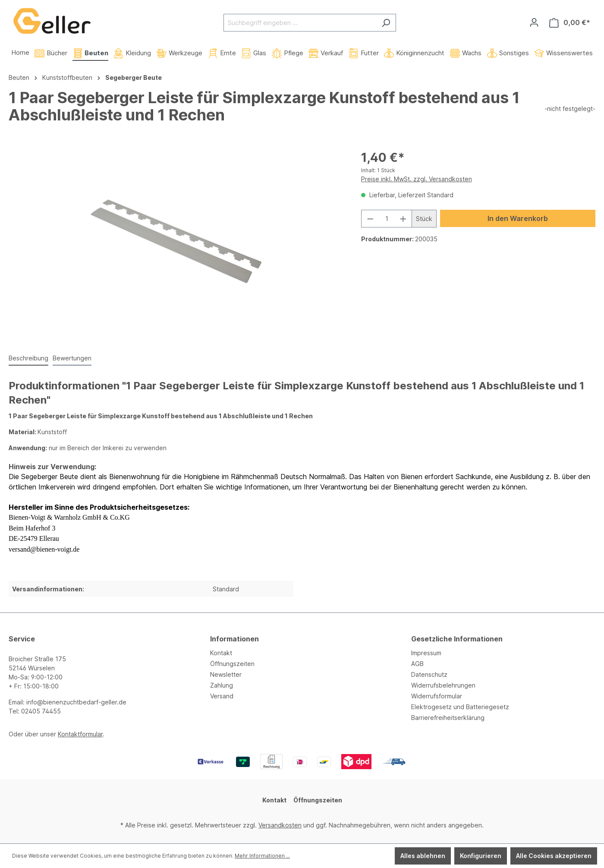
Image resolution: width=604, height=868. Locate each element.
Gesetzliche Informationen (457, 639)
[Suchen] (386, 23)
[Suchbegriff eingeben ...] (300, 23)
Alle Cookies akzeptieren (554, 856)
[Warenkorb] (570, 23)
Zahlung (222, 685)
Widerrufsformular (437, 696)
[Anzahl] (387, 219)
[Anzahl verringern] (370, 219)
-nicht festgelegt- (570, 109)
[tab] (28, 358)
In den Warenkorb (518, 218)
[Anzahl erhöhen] (403, 219)
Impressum (426, 653)
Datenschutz (429, 674)
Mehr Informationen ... (262, 856)
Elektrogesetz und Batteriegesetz (460, 707)
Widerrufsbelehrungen (443, 685)
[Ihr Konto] (534, 22)
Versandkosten (280, 825)
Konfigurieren (481, 856)
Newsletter (226, 674)
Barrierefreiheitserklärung (448, 718)
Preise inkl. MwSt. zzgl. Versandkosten (417, 179)
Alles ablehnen (423, 856)
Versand (222, 696)
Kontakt (221, 653)
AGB (417, 664)
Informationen (234, 639)
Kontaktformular (80, 734)
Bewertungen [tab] (72, 358)
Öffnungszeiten (232, 664)
